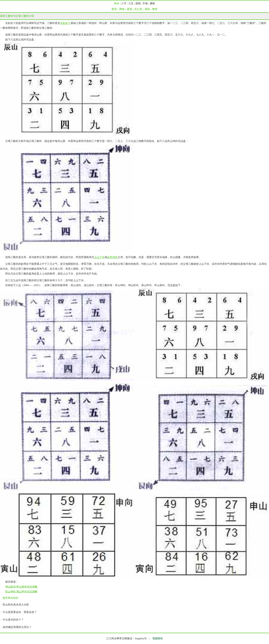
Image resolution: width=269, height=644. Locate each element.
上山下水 (99, 257)
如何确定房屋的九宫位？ (17, 627)
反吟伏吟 (112, 257)
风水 (117, 3)
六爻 (131, 3)
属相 (152, 3)
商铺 (122, 9)
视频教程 (158, 638)
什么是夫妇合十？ (13, 620)
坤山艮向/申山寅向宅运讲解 (21, 587)
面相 (138, 3)
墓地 (129, 9)
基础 (147, 9)
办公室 (138, 9)
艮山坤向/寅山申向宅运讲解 (21, 592)
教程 (155, 9)
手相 (145, 3)
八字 (124, 3)
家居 (114, 9)
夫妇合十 (65, 23)
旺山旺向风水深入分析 (16, 605)
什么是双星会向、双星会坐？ (20, 612)
